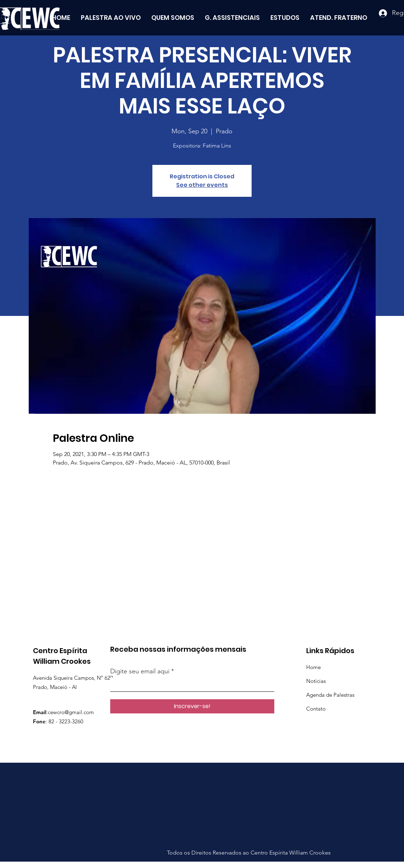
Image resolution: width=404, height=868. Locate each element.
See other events (202, 185)
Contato (316, 709)
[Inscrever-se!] (192, 706)
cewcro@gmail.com (71, 712)
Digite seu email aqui (140, 671)
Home (313, 667)
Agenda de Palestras (330, 695)
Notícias (316, 681)
